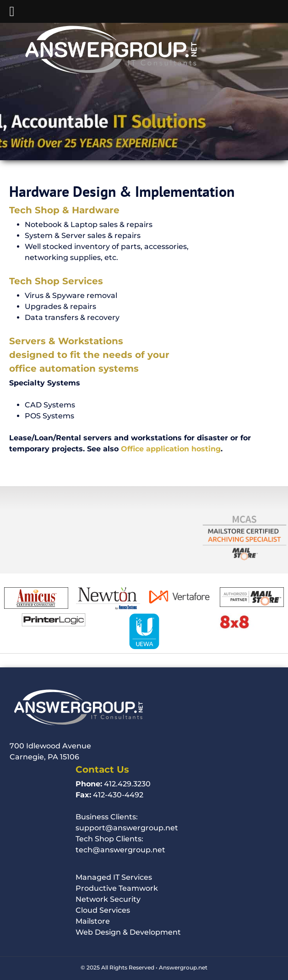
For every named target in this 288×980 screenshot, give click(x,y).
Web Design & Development (128, 932)
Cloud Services (103, 910)
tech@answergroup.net (120, 850)
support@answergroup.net (127, 828)
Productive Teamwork (117, 888)
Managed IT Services (114, 877)
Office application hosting (171, 449)
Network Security (108, 899)
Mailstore (93, 921)
